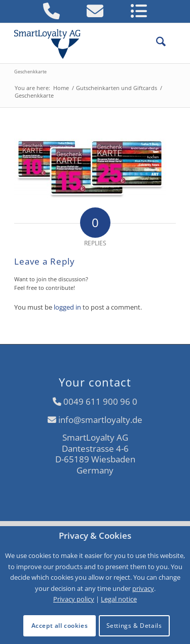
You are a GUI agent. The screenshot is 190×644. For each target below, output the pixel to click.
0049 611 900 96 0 (100, 401)
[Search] (156, 43)
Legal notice (119, 599)
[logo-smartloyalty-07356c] (79, 43)
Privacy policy (74, 599)
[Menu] (171, 43)
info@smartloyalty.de (100, 420)
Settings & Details (134, 626)
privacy (143, 588)
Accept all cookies (60, 626)
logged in (67, 307)
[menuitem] (156, 43)
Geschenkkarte (30, 72)
